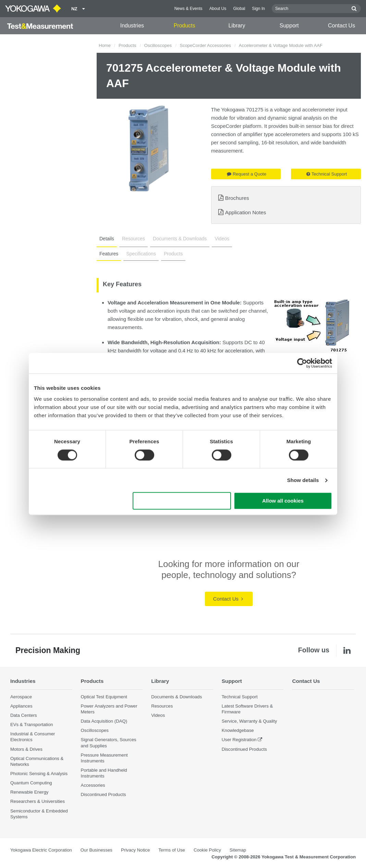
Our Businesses (96, 850)
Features (109, 254)
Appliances (21, 706)
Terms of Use (172, 850)
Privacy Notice (135, 850)
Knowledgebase (238, 730)
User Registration (239, 740)
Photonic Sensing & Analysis (39, 774)
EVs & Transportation (32, 725)
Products (185, 26)
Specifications (141, 254)
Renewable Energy (29, 792)
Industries (132, 26)
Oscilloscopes (158, 45)
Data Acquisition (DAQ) (104, 721)
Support (289, 26)
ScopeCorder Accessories (205, 45)
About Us (218, 9)
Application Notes (246, 212)
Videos (222, 239)
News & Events (188, 9)
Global (239, 9)
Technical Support (327, 174)
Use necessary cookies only (182, 501)
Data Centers (24, 715)
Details (107, 239)
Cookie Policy (207, 850)
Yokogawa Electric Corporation (41, 850)
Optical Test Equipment (104, 697)
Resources (133, 239)
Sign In (258, 9)
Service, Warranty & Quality (249, 721)
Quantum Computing (31, 783)
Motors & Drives (26, 749)
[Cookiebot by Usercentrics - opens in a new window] (302, 363)
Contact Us (341, 26)
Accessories (93, 785)
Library (237, 26)
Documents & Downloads (180, 239)
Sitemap (238, 850)
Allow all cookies (283, 501)
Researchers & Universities (38, 801)
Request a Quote (247, 174)
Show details (303, 480)
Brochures (237, 198)
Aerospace (21, 697)
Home (105, 45)
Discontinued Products (103, 794)
